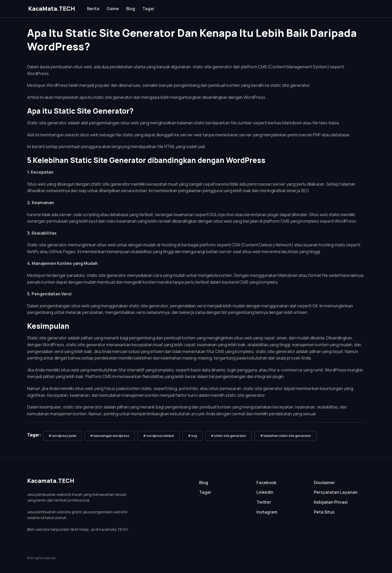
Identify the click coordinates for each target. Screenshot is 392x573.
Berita (93, 9)
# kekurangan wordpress (110, 436)
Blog (131, 9)
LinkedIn (265, 492)
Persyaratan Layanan (336, 492)
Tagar (148, 9)
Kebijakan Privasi (331, 502)
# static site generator (229, 436)
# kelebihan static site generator (286, 436)
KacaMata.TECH (52, 9)
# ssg (192, 436)
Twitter (264, 502)
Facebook (266, 483)
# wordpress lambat (159, 436)
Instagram (267, 512)
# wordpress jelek (62, 436)
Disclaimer (324, 483)
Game (113, 9)
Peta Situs (324, 512)
